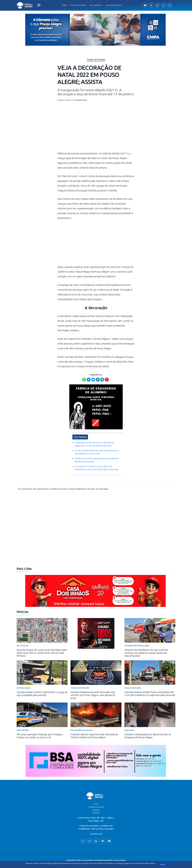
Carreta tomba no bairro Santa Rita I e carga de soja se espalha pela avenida (42, 691)
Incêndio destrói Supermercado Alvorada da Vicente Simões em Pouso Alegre (94, 733)
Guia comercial (96, 5)
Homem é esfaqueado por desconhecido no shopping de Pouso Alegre (148, 733)
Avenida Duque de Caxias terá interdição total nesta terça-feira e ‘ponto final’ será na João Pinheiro (42, 650)
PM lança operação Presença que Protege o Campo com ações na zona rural (40, 733)
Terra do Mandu (119, 858)
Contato (96, 811)
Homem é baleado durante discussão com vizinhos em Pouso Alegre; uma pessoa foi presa (93, 693)
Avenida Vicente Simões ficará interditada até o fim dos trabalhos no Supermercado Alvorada (150, 691)
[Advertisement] (96, 244)
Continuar (163, 865)
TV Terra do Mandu (96, 805)
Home (64, 5)
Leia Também (80, 434)
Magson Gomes (64, 100)
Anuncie (96, 808)
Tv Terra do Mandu (78, 5)
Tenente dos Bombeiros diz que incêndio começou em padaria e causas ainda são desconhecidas (146, 650)
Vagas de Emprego (113, 5)
